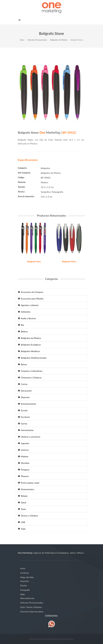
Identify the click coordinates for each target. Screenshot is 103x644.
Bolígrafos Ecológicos (29, 345)
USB (22, 522)
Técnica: (21, 192)
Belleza (23, 331)
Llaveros (23, 450)
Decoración (25, 391)
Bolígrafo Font (34, 261)
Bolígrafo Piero (69, 261)
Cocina (23, 384)
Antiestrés (24, 312)
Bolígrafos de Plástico (59, 40)
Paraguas (24, 470)
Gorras (23, 424)
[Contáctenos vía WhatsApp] (52, 624)
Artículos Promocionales (37, 40)
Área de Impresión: (26, 196)
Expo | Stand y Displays (31, 607)
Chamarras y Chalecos (30, 378)
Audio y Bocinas (27, 318)
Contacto (25, 573)
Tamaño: (22, 187)
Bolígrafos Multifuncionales (32, 358)
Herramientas (26, 430)
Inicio (22, 40)
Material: (22, 182)
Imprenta (25, 581)
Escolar (23, 410)
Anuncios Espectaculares (32, 612)
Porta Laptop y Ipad (29, 483)
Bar (21, 325)
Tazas (22, 509)
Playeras (23, 476)
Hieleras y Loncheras (29, 437)
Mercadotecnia (27, 598)
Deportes (24, 397)
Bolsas (22, 364)
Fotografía (25, 590)
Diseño (24, 586)
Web (23, 594)
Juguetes (24, 443)
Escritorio (24, 417)
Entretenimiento (27, 404)
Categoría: (22, 168)
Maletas (23, 456)
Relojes (23, 496)
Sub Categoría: (24, 173)
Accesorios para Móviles (31, 299)
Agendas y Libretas (28, 305)
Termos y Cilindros (28, 516)
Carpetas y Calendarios (30, 371)
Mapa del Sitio (27, 577)
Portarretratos (26, 489)
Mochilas (24, 463)
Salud (22, 502)
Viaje (22, 529)
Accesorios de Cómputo (31, 292)
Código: (21, 177)
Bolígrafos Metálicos (29, 351)
